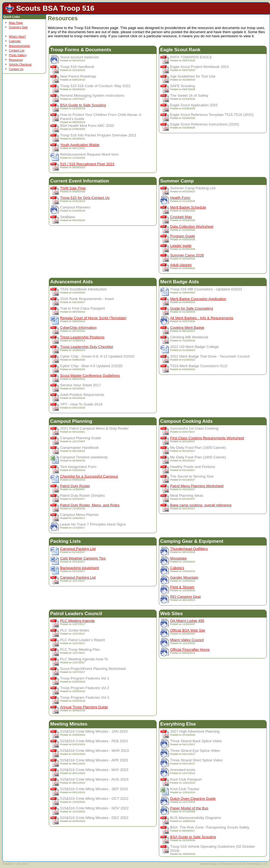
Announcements (19, 46)
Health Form (180, 198)
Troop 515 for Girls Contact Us (85, 198)
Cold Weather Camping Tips (83, 558)
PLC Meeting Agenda (77, 621)
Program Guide (182, 236)
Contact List (16, 50)
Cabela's (177, 568)
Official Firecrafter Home (190, 649)
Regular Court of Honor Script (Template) (93, 318)
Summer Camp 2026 (187, 255)
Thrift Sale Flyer (73, 188)
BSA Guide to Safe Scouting (83, 105)
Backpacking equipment (80, 568)
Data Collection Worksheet (192, 226)
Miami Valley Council (187, 640)
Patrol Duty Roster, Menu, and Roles (90, 505)
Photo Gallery (18, 55)
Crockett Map (181, 217)
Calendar (15, 41)
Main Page (16, 23)
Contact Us (16, 69)
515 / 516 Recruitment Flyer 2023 (87, 164)
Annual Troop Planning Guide (84, 707)
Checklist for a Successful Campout (89, 476)
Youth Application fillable (80, 145)
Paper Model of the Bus (189, 808)
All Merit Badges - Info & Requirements (202, 318)
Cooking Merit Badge (187, 328)
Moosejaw (178, 558)
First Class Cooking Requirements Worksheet (207, 438)
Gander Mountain (184, 577)
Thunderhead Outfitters (189, 549)
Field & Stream (182, 587)
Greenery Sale (18, 27)
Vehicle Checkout (20, 64)
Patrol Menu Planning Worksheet (197, 486)
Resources (16, 60)
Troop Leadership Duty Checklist (87, 347)
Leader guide (181, 246)
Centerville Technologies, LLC (251, 864)
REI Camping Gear (186, 597)
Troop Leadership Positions (82, 337)
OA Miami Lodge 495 (187, 621)
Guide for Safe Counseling (192, 308)
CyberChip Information (78, 328)
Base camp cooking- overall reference (201, 505)
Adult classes (181, 265)
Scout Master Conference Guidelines (90, 376)
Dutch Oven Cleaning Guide (193, 799)
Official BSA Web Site (188, 630)
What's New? (17, 36)
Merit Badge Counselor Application (198, 299)
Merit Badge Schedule (188, 207)
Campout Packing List (78, 549)
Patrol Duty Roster (75, 486)
